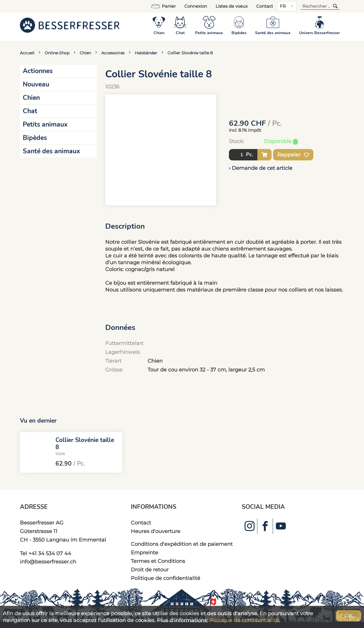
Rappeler (293, 155)
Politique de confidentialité (166, 578)
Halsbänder (146, 53)
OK (349, 616)
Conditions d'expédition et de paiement (182, 544)
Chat (30, 111)
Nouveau (36, 84)
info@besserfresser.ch (48, 562)
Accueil (27, 53)
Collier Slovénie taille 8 (190, 53)
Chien (85, 53)
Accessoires (113, 53)
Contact (265, 6)
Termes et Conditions (158, 561)
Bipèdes (35, 138)
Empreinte (144, 552)
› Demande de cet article (261, 168)
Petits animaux (45, 124)
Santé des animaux (51, 151)
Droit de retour (150, 570)
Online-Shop (57, 53)
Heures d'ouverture (156, 531)
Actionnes (38, 71)
